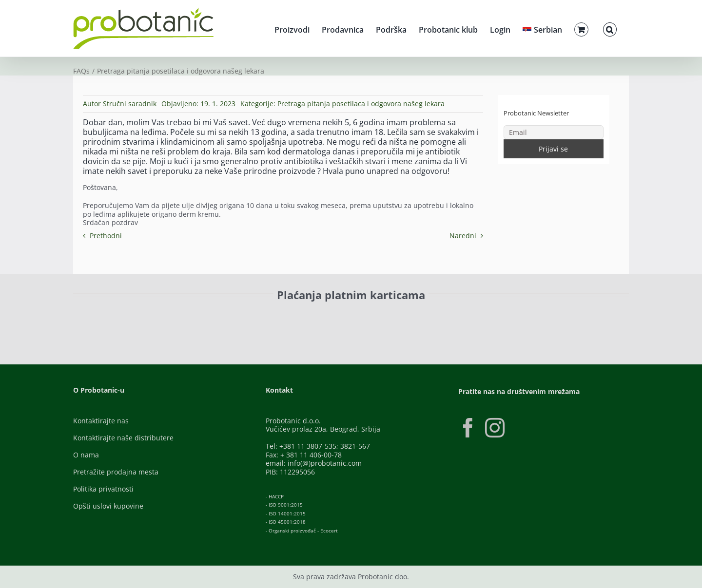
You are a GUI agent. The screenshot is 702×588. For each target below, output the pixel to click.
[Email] (554, 132)
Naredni (463, 236)
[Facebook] (468, 428)
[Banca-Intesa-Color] (308, 317)
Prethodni (106, 236)
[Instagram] (495, 428)
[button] (610, 28)
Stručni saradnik (130, 104)
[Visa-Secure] (203, 317)
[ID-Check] (141, 320)
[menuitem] (542, 28)
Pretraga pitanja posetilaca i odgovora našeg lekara (361, 104)
